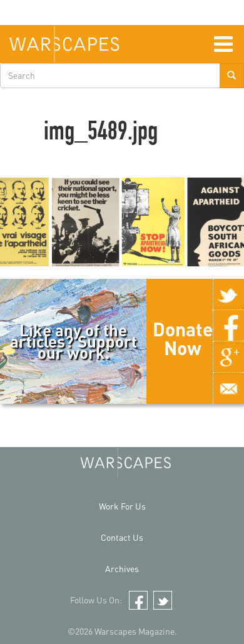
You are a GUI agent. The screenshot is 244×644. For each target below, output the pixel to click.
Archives (122, 569)
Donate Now (183, 338)
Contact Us (122, 537)
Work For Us (122, 506)
